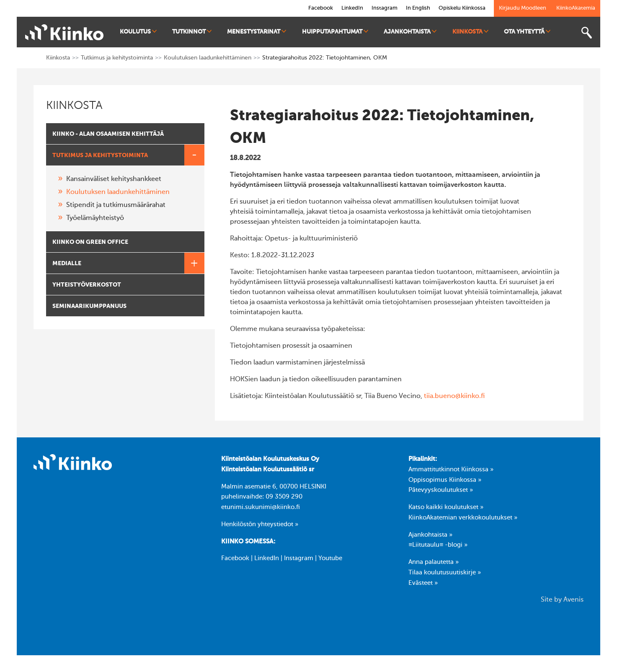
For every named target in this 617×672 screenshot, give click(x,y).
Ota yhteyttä (527, 32)
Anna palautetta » (434, 562)
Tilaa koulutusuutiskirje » (445, 573)
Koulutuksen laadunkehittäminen (208, 58)
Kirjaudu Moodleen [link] (523, 8)
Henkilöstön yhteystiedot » (260, 525)
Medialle (128, 263)
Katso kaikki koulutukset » (446, 507)
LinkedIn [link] (352, 8)
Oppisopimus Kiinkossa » (445, 480)
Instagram (299, 558)
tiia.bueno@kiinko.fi (454, 396)
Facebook (235, 558)
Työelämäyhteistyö (95, 218)
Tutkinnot (192, 32)
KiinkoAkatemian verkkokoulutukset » (463, 518)
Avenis (573, 600)
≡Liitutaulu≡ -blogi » (438, 545)
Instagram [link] (385, 8)
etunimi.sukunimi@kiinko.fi (261, 507)
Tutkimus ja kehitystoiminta (117, 58)
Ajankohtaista (410, 32)
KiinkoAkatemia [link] (576, 8)
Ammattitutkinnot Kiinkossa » (451, 470)
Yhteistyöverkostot (87, 285)
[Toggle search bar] (586, 33)
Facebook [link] (321, 8)
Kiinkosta (470, 32)
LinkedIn (267, 558)
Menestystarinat (257, 32)
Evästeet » (423, 583)
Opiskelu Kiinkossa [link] (462, 8)
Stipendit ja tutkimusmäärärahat (116, 205)
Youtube (330, 558)
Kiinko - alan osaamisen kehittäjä (108, 134)
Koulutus (138, 32)
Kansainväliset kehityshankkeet (114, 179)
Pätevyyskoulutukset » (441, 490)
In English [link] (418, 8)
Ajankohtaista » (430, 535)
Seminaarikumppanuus (89, 306)
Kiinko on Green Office (90, 242)
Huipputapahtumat (335, 32)
